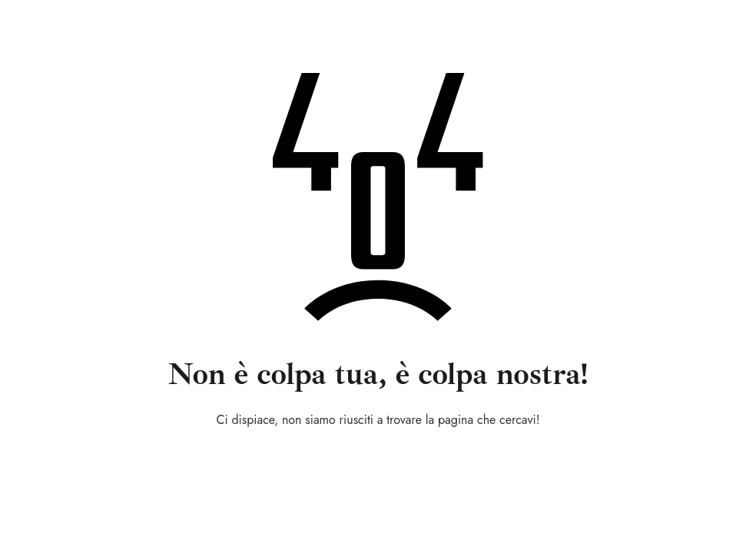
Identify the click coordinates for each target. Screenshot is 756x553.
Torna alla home (378, 461)
